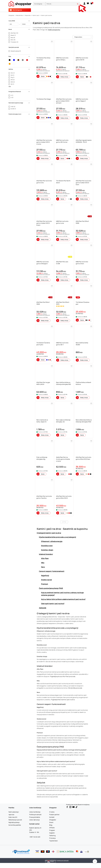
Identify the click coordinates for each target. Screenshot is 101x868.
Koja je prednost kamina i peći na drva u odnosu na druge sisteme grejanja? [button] (62, 594)
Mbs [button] (43, 563)
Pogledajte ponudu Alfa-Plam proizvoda (63, 676)
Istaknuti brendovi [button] (46, 554)
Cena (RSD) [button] (19, 21)
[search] (63, 4)
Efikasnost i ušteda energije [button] (52, 541)
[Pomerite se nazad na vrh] (95, 861)
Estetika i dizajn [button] (47, 550)
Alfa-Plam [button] (45, 558)
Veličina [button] (19, 69)
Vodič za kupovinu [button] (54, 30)
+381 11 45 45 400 (35, 837)
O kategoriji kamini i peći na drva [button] (49, 533)
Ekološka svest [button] (47, 546)
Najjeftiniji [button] (45, 575)
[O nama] (52, 812)
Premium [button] (45, 584)
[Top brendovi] (53, 841)
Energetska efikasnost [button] (19, 92)
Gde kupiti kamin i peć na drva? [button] (53, 604)
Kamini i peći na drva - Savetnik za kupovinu (62, 529)
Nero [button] (43, 567)
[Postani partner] (54, 815)
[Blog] (51, 825)
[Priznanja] (52, 838)
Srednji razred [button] (46, 580)
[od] (13, 24)
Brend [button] (19, 29)
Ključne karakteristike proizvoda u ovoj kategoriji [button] (57, 537)
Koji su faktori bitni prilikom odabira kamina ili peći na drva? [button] (63, 599)
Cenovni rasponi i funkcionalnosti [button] (52, 571)
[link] (84, 3)
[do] (26, 24)
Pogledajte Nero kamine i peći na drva (63, 700)
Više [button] (10, 87)
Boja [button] (19, 56)
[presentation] (51, 6)
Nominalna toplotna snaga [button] (19, 103)
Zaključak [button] (43, 608)
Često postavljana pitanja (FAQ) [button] (51, 588)
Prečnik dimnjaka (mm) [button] (19, 114)
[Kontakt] (52, 817)
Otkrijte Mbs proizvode (75, 688)
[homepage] (20, 3)
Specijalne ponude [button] (19, 47)
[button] (39, 4)
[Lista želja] (88, 3)
